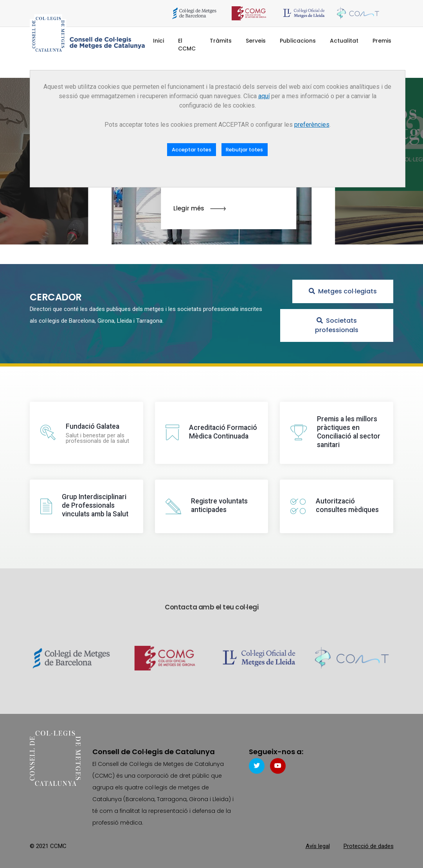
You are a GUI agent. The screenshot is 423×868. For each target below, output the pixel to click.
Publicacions (298, 41)
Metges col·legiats (343, 291)
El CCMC (187, 45)
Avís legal (318, 845)
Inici (158, 41)
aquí (264, 96)
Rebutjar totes (244, 150)
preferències (312, 125)
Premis (382, 41)
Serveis (256, 41)
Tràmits (221, 41)
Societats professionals (337, 325)
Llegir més (200, 209)
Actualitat (344, 41)
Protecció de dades (369, 845)
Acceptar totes (192, 150)
